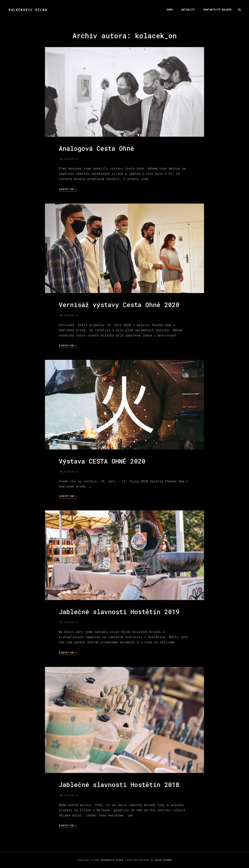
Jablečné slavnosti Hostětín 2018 (119, 785)
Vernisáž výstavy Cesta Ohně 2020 (119, 305)
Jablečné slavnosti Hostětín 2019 (119, 612)
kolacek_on (71, 159)
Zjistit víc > (68, 189)
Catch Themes (163, 860)
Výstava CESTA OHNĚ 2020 (102, 461)
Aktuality (188, 10)
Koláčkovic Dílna (28, 10)
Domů (170, 10)
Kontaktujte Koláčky (218, 10)
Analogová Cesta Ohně (96, 148)
